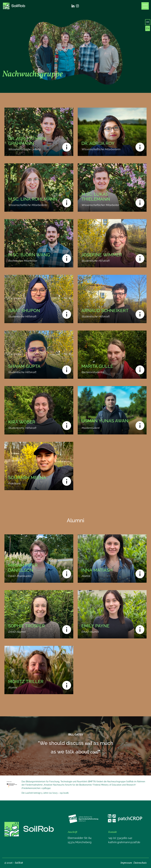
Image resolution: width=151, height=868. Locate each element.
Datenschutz (140, 863)
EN (148, 28)
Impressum (126, 863)
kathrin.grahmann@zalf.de (124, 842)
